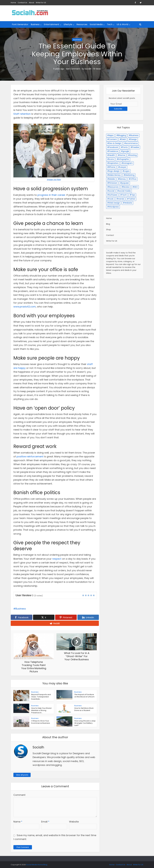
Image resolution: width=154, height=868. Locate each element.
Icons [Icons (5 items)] (111, 159)
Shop (108, 230)
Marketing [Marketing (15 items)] (130, 175)
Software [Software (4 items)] (113, 195)
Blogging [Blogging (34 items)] (122, 135)
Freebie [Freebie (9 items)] (136, 147)
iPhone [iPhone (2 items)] (112, 167)
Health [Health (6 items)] (112, 155)
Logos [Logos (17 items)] (127, 171)
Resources (82, 24)
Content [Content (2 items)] (113, 139)
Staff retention (22, 114)
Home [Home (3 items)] (122, 155)
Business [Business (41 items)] (134, 135)
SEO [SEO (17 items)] (136, 187)
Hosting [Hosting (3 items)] (133, 155)
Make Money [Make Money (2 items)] (115, 175)
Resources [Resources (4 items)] (114, 187)
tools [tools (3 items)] (111, 199)
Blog (108, 224)
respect (57, 559)
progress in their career (51, 195)
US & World (122, 24)
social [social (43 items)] (112, 191)
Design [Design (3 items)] (134, 139)
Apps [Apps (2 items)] (111, 135)
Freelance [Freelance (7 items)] (114, 151)
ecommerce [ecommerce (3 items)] (132, 143)
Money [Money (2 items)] (123, 179)
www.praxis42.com (25, 307)
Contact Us (22, 3)
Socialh (88, 69)
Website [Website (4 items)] (128, 203)
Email (45, 822)
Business (35, 24)
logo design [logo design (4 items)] (114, 171)
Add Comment (73, 69)
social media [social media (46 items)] (125, 191)
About (31, 3)
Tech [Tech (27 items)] (124, 195)
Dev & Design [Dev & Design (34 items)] (115, 143)
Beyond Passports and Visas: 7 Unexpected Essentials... (41, 697)
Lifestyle (68, 24)
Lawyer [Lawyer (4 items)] (123, 167)
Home (13, 3)
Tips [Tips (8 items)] (133, 195)
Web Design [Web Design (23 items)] (114, 203)
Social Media (96, 24)
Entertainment (52, 24)
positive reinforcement (30, 456)
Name (18, 822)
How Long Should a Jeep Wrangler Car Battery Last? (85, 723)
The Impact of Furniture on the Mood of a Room (84, 696)
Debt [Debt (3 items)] (124, 139)
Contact (110, 235)
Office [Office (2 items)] (133, 179)
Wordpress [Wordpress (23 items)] (114, 207)
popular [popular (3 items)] (125, 183)
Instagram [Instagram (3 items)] (128, 163)
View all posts (22, 775)
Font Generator (20, 24)
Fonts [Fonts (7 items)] (125, 147)
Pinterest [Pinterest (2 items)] (113, 183)
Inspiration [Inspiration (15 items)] (114, 163)
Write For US (41, 3)
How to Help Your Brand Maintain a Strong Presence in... (41, 710)
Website (74, 822)
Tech (110, 24)
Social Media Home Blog (37, 865)
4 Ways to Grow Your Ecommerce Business (41, 722)
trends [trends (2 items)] (121, 199)
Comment (19, 795)
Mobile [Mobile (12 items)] (112, 179)
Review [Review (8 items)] (126, 187)
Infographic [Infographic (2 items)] (124, 159)
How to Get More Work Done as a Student (84, 709)
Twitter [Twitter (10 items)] (132, 199)
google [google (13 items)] (126, 151)
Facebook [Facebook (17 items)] (113, 147)
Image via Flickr (54, 180)
